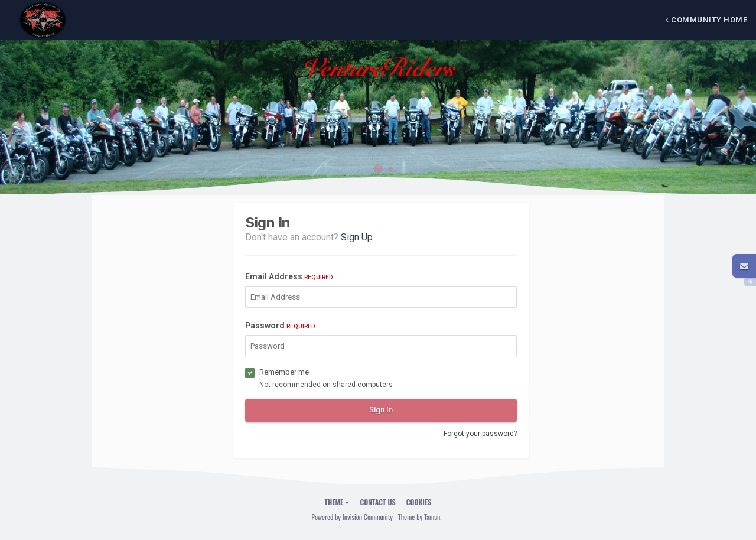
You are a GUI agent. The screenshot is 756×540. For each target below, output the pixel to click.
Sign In (381, 410)
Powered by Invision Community (352, 517)
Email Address (289, 276)
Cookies (419, 502)
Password (280, 326)
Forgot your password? (480, 434)
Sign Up (357, 237)
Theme (337, 502)
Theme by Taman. (420, 517)
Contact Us (377, 502)
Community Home (706, 20)
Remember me (284, 372)
